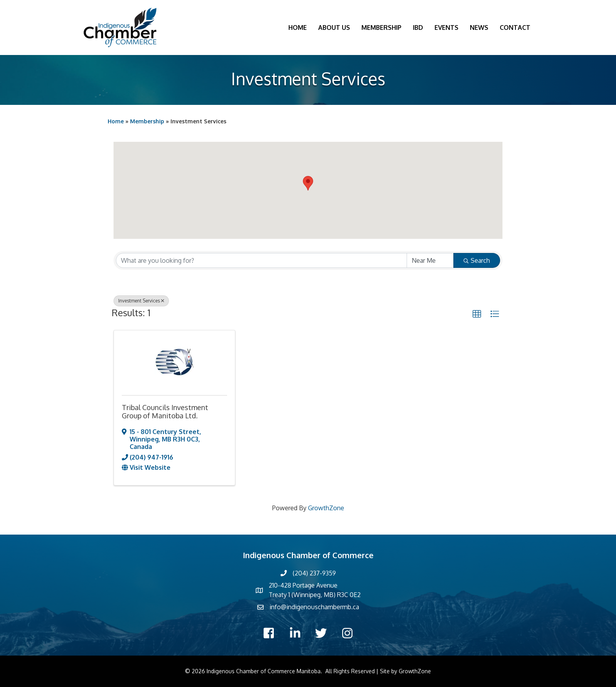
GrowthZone (326, 508)
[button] (308, 183)
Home (298, 27)
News (479, 27)
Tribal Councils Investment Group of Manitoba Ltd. (165, 412)
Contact (515, 27)
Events (446, 27)
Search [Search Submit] (477, 260)
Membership (381, 27)
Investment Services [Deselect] (141, 301)
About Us (334, 27)
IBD (418, 27)
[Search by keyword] (261, 260)
